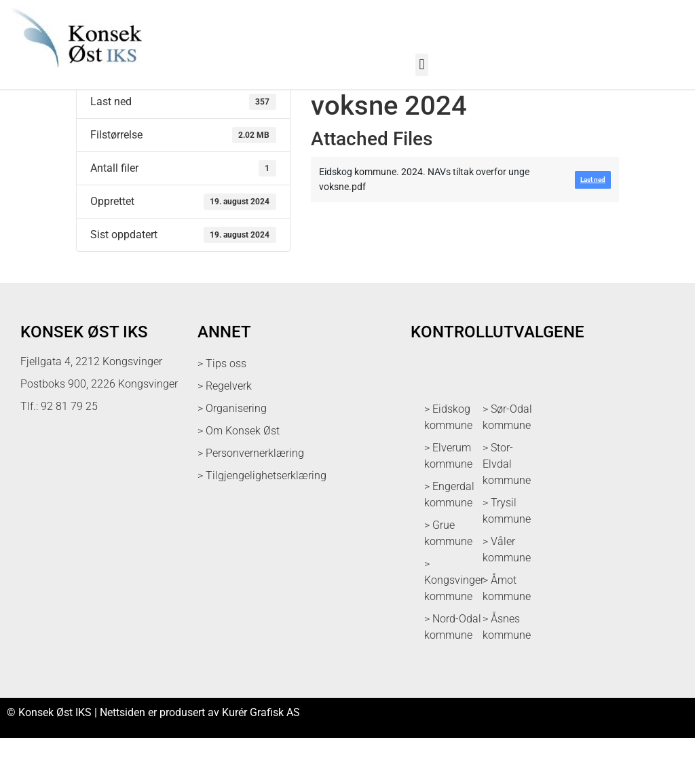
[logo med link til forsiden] (74, 74)
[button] (422, 65)
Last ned (97, 113)
